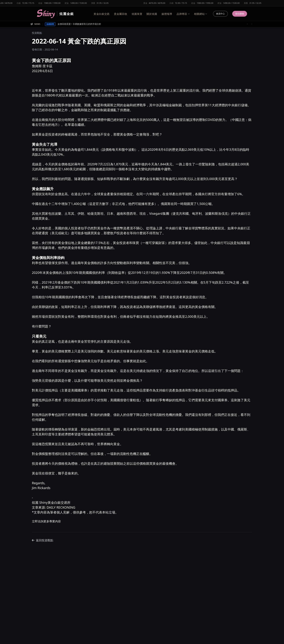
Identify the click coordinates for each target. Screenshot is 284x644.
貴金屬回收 (121, 14)
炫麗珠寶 (137, 14)
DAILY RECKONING (61, 507)
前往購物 (240, 14)
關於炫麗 (152, 14)
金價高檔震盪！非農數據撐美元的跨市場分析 (79, 24)
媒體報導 (167, 14)
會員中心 (220, 14)
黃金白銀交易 (102, 14)
